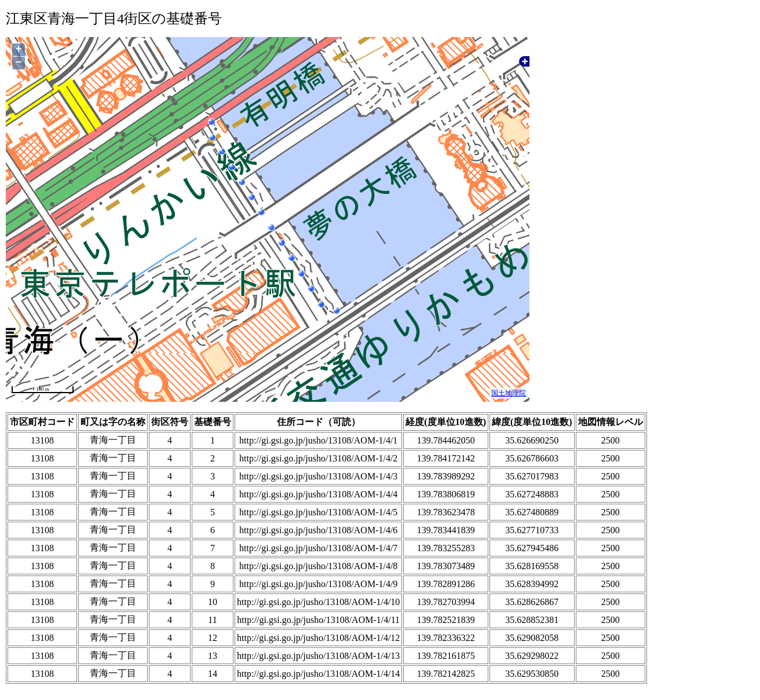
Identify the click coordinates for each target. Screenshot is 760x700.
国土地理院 (509, 393)
